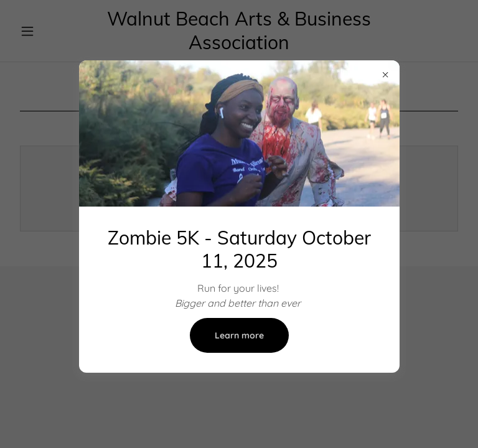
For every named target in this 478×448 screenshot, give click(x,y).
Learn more (239, 335)
